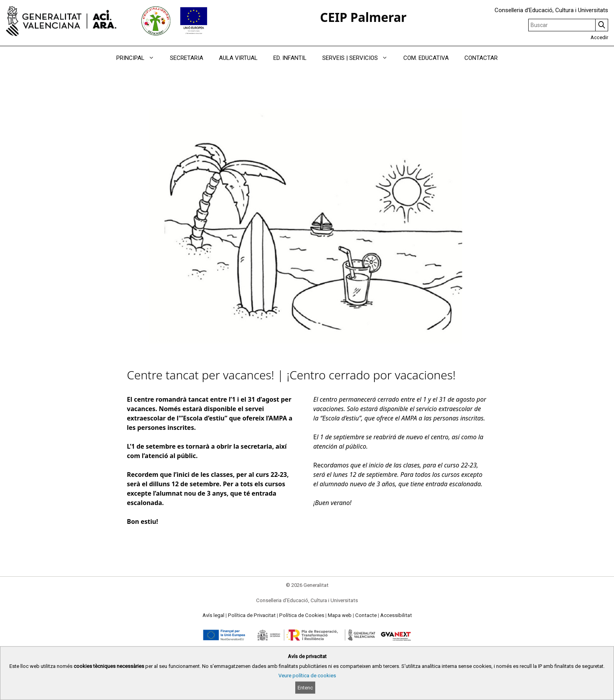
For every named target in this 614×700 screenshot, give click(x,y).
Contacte (366, 615)
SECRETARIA (187, 58)
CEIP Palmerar (363, 17)
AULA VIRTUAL (238, 58)
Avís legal (213, 615)
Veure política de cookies (307, 676)
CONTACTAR (481, 58)
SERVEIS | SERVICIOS (359, 58)
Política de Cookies (302, 615)
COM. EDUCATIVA (426, 58)
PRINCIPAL (139, 58)
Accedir (599, 37)
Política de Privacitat (252, 615)
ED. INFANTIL (290, 58)
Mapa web (340, 615)
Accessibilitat (396, 615)
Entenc (305, 688)
